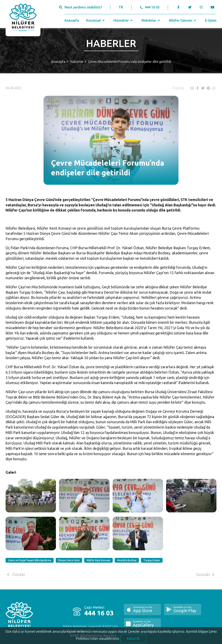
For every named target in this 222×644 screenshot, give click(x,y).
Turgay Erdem (152, 560)
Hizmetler (123, 20)
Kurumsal (96, 20)
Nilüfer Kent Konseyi (98, 560)
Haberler (77, 62)
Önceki (15, 575)
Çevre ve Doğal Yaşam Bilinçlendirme (30, 560)
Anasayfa (72, 20)
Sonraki (206, 575)
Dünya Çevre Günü (69, 560)
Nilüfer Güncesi (183, 20)
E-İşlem (211, 20)
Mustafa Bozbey (127, 560)
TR (121, 7)
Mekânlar (151, 20)
